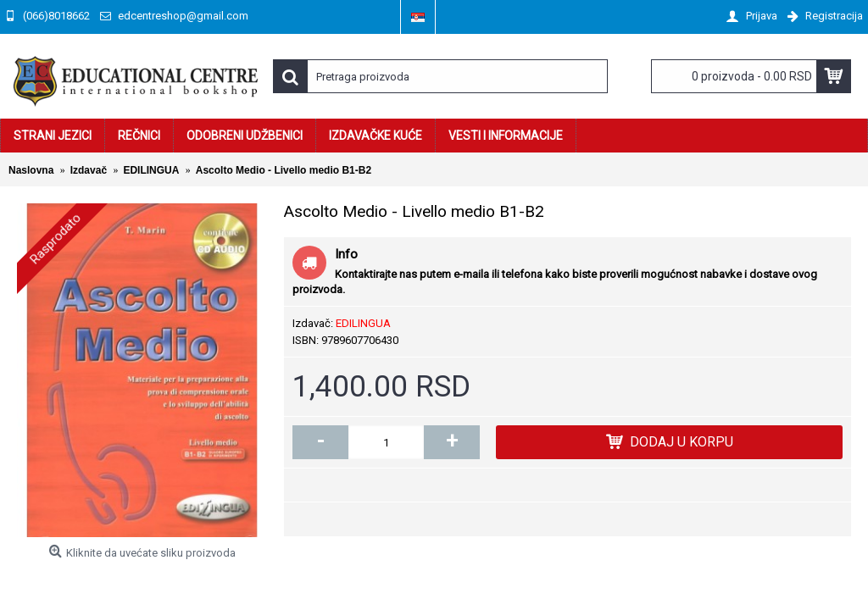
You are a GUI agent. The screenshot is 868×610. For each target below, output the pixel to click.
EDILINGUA (363, 323)
